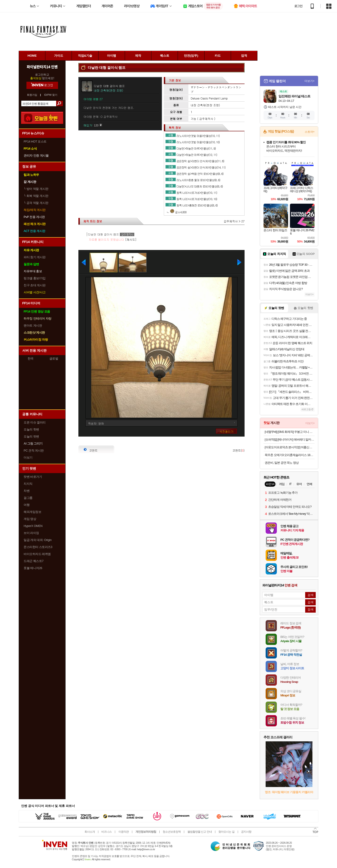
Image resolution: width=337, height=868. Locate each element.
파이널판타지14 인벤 (42, 67)
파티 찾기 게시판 (35, 257)
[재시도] (131, 239)
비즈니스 (106, 832)
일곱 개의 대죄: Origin (38, 540)
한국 (31, 359)
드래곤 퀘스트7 (34, 561)
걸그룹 (28, 498)
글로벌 (54, 359)
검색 (60, 103)
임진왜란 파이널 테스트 (294, 96)
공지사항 (246, 832)
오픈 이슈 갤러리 (35, 422)
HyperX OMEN (33, 526)
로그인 (298, 6)
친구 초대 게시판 (35, 285)
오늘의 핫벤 (31, 429)
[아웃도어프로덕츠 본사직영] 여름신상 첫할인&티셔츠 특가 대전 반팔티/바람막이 (290, 447)
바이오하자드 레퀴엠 (37, 554)
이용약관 (124, 832)
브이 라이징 (31, 533)
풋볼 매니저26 (33, 568)
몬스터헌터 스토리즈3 (38, 547)
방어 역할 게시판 (36, 189)
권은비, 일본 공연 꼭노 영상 (282, 463)
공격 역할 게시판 (36, 203)
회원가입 (32, 95)
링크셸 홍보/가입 (35, 278)
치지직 (28, 484)
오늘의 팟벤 (31, 436)
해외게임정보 (32, 512)
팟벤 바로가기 (33, 477)
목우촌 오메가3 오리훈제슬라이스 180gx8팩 (290, 455)
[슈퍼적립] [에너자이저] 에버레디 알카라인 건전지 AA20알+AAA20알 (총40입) (290, 440)
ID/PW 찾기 (51, 95)
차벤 (27, 491)
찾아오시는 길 (226, 832)
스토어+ (310, 132)
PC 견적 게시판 (34, 451)
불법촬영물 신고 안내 (200, 832)
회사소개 (90, 832)
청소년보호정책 (172, 832)
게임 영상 (30, 519)
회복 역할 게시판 (36, 196)
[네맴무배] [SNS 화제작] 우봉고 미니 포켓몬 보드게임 (290, 432)
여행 (27, 505)
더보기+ (310, 81)
